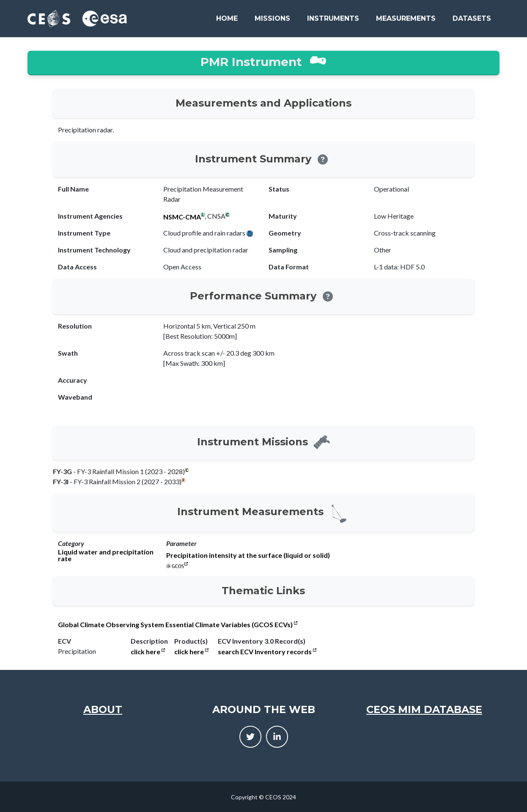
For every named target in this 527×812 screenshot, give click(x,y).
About (103, 709)
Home (227, 18)
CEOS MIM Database (424, 709)
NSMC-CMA (182, 217)
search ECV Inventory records (267, 652)
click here (148, 652)
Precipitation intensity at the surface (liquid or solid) (248, 555)
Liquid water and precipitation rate (106, 555)
